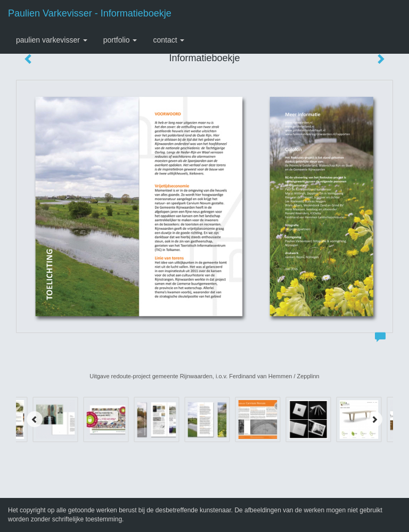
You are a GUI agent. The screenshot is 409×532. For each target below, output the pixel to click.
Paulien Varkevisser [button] (52, 40)
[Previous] (35, 419)
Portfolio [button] (120, 40)
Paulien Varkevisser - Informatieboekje (90, 13)
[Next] (374, 419)
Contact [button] (169, 40)
